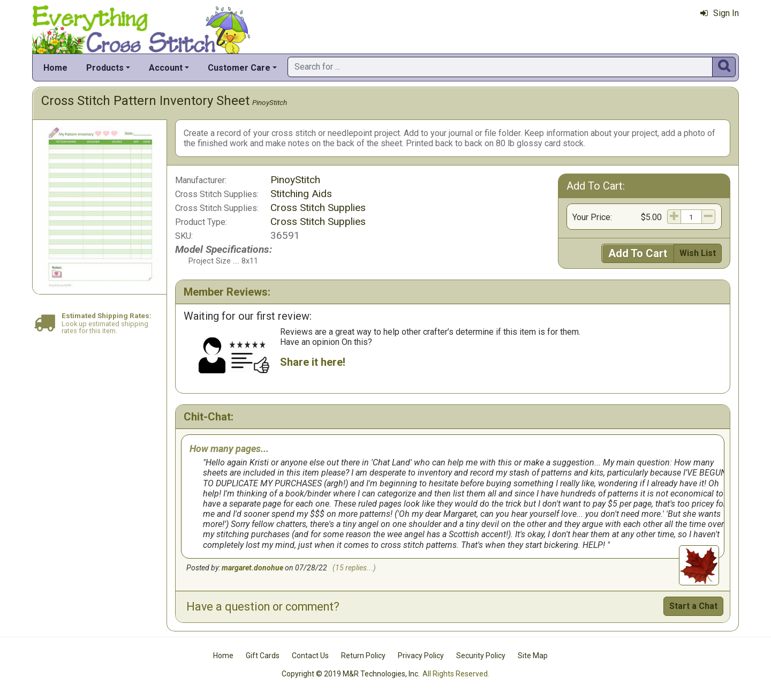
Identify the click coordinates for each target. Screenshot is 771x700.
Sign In (720, 13)
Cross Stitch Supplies (318, 208)
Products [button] (105, 68)
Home (55, 68)
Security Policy (481, 656)
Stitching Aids (301, 194)
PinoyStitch (270, 102)
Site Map (533, 656)
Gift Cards (263, 656)
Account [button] (166, 68)
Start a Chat (693, 606)
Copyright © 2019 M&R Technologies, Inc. (351, 674)
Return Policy (363, 656)
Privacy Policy (421, 656)
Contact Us (310, 656)
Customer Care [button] (239, 68)
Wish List (698, 253)
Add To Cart (638, 253)
